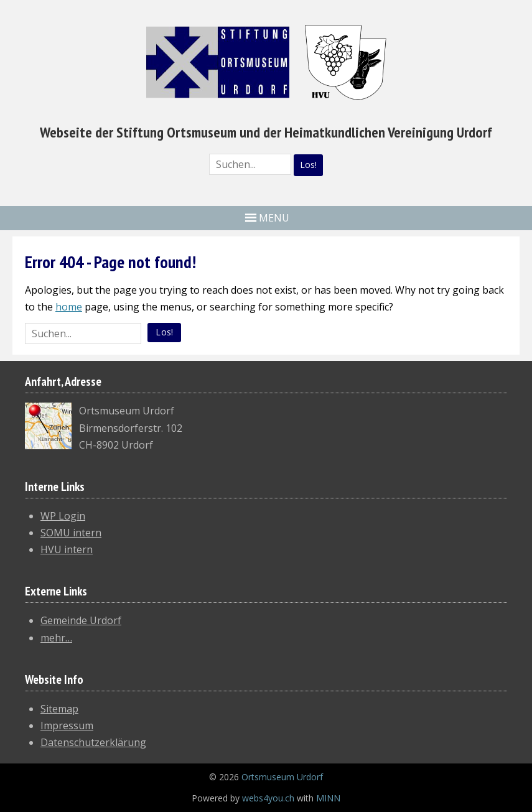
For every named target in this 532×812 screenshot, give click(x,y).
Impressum (67, 726)
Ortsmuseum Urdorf (282, 777)
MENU (274, 218)
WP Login (63, 516)
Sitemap (59, 709)
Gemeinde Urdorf (81, 620)
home (69, 307)
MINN (328, 798)
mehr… (56, 638)
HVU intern (67, 549)
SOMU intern (71, 533)
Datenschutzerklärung (93, 742)
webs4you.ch (268, 798)
